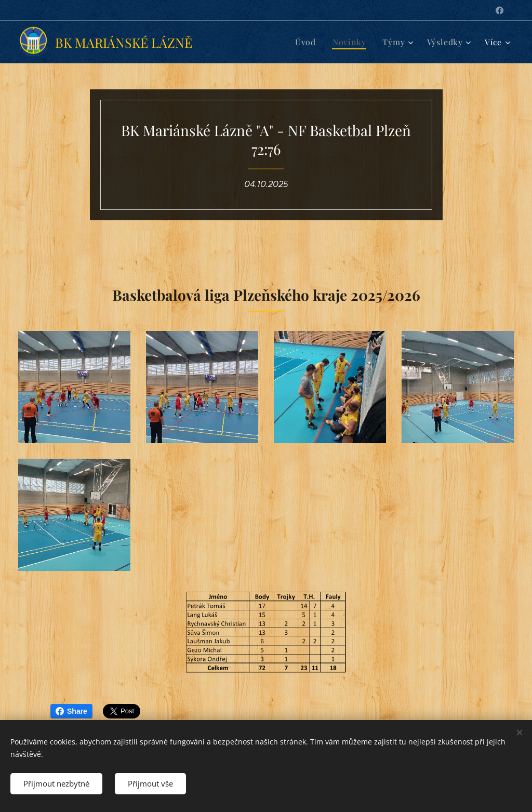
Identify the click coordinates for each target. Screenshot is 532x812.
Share (71, 711)
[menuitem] (312, 42)
